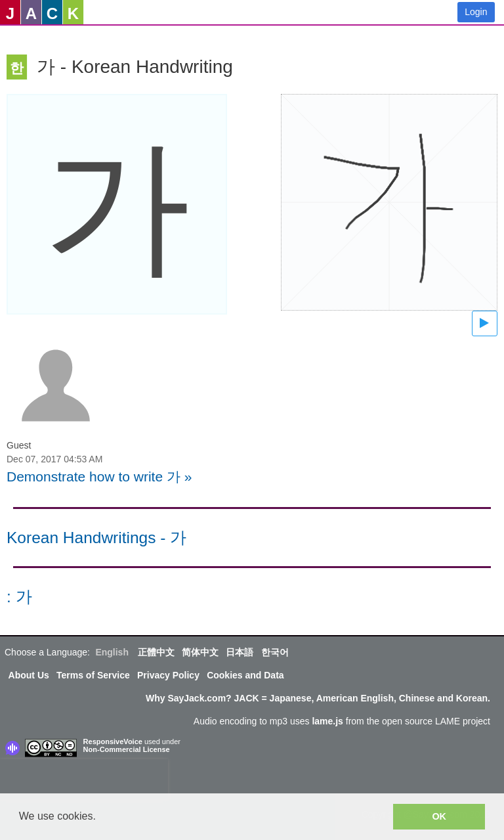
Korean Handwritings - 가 (96, 538)
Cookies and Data (245, 675)
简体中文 (200, 652)
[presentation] (84, 779)
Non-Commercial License (127, 749)
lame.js (327, 721)
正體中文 (156, 652)
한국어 (275, 652)
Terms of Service (93, 675)
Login (476, 12)
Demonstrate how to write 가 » (99, 476)
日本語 (240, 652)
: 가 (19, 597)
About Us (29, 675)
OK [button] (439, 816)
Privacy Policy (168, 675)
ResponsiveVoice (113, 741)
